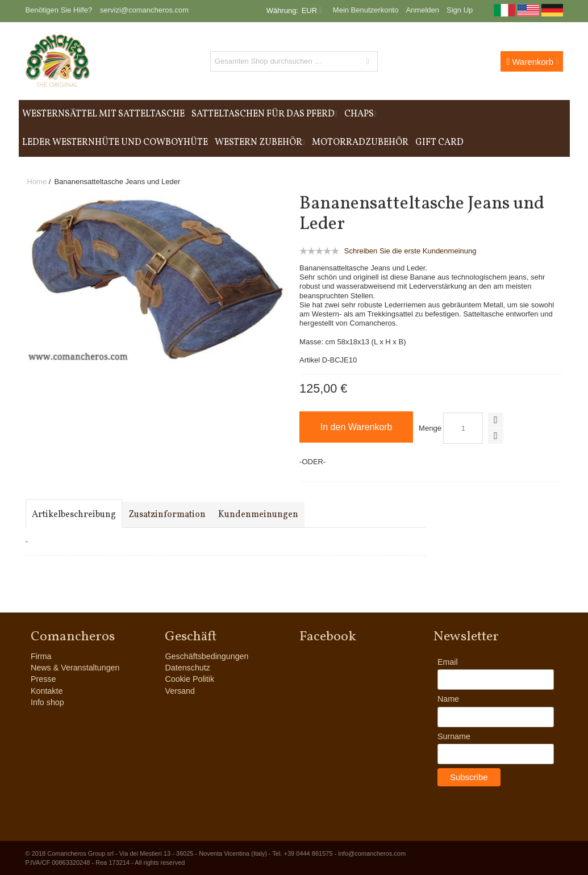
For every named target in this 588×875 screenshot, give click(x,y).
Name (448, 699)
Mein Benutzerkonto (366, 10)
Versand (180, 691)
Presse (43, 679)
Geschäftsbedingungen (207, 656)
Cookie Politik (189, 679)
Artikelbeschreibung (74, 515)
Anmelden (422, 10)
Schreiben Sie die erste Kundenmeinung (410, 251)
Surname (454, 736)
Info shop (47, 702)
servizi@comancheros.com (144, 10)
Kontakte (47, 691)
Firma (41, 656)
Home (37, 182)
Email (448, 662)
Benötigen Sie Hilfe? (59, 10)
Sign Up (460, 10)
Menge (430, 428)
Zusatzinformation (167, 515)
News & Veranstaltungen (75, 668)
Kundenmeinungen (258, 515)
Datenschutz (187, 668)
